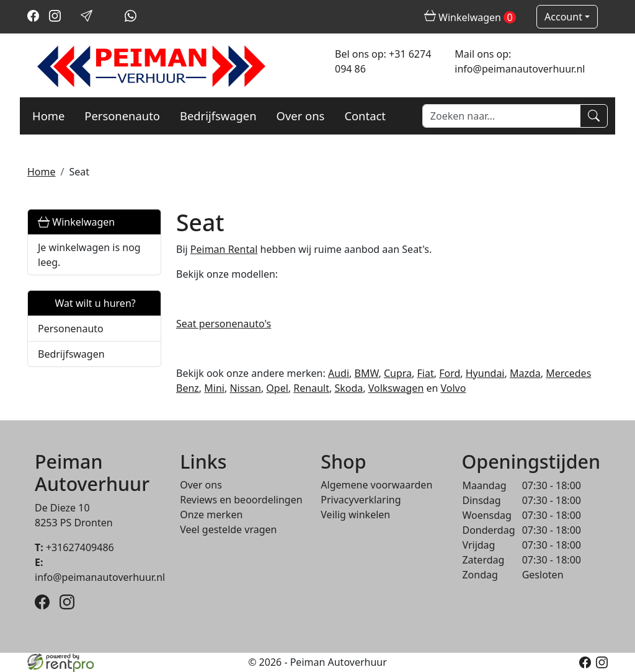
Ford (450, 373)
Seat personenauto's (224, 324)
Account (563, 17)
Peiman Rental (224, 249)
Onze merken (211, 515)
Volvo (454, 388)
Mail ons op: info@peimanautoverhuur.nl (520, 61)
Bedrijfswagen (218, 116)
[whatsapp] (131, 18)
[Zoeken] (594, 116)
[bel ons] (109, 18)
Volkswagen (396, 388)
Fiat (426, 373)
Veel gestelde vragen (228, 529)
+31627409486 (74, 547)
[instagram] (55, 18)
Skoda (349, 388)
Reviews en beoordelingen (241, 500)
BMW (367, 373)
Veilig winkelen (355, 515)
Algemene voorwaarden (376, 485)
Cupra (398, 373)
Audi (339, 373)
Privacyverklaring (361, 500)
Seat (79, 172)
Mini (214, 388)
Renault (311, 388)
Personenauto (122, 116)
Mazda (525, 373)
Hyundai (485, 373)
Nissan (245, 388)
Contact (365, 116)
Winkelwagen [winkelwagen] (470, 17)
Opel (277, 388)
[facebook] (33, 18)
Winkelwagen (76, 222)
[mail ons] (87, 18)
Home (48, 116)
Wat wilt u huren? (87, 303)
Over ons (301, 116)
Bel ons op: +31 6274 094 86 (383, 61)
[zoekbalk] (501, 116)
